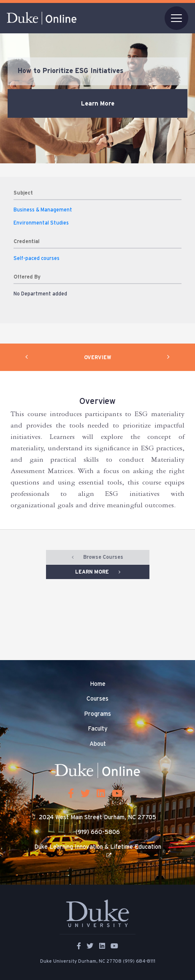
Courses (97, 699)
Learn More (98, 104)
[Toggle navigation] (176, 18)
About (98, 744)
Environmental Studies (41, 223)
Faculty (98, 729)
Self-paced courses (37, 258)
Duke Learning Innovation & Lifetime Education (98, 847)
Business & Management (43, 210)
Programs (97, 714)
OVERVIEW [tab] (98, 357)
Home (98, 684)
